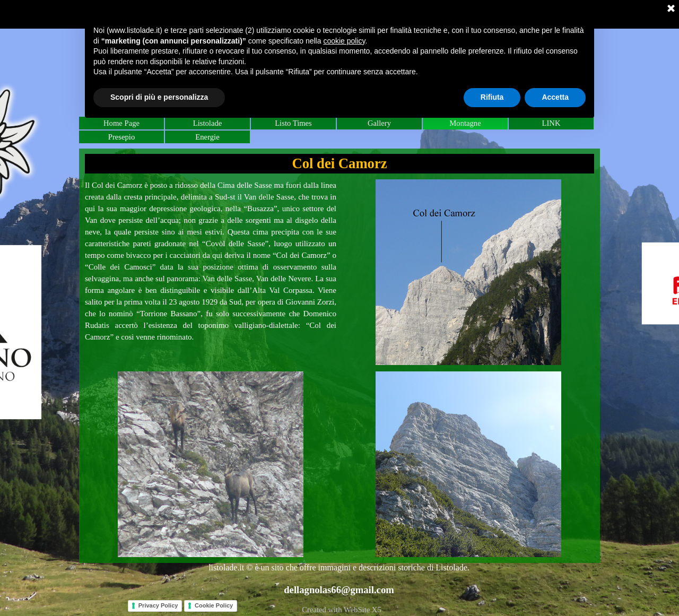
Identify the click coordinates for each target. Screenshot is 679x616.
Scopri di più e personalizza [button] (159, 97)
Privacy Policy (158, 605)
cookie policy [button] (344, 41)
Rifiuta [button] (492, 97)
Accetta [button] (555, 97)
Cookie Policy (214, 605)
